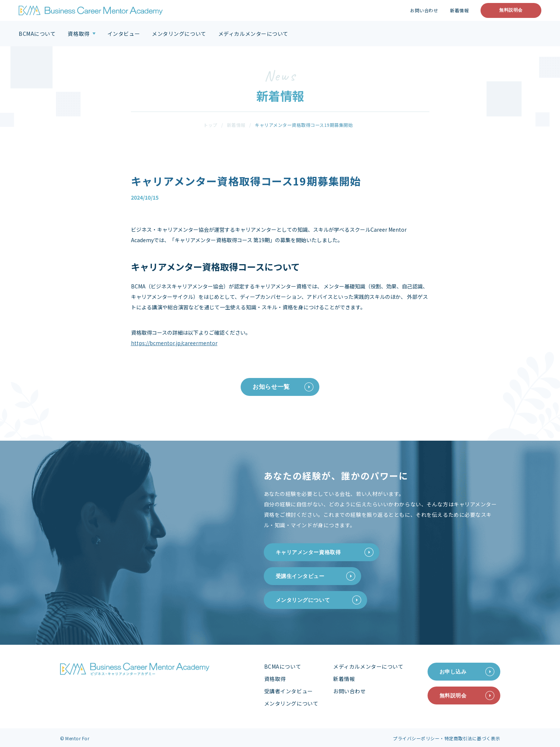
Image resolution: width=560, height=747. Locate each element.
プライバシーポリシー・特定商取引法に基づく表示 (446, 738)
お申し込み (453, 672)
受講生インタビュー (300, 576)
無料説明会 (511, 10)
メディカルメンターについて (253, 34)
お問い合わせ (424, 10)
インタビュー (124, 34)
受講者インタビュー (289, 691)
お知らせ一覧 (271, 387)
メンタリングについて (179, 34)
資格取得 (78, 34)
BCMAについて (37, 34)
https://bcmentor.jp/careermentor (174, 343)
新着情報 (459, 10)
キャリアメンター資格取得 (308, 552)
